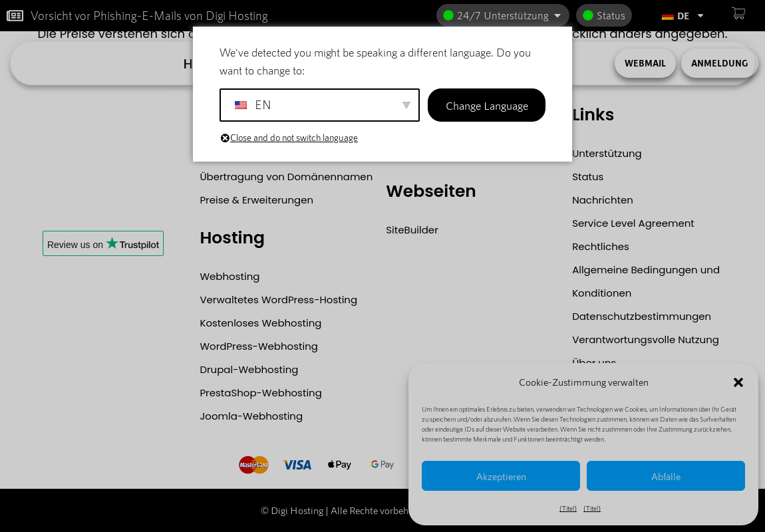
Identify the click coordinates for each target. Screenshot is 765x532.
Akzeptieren (501, 476)
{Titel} (568, 508)
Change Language (487, 105)
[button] (738, 382)
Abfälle (666, 476)
